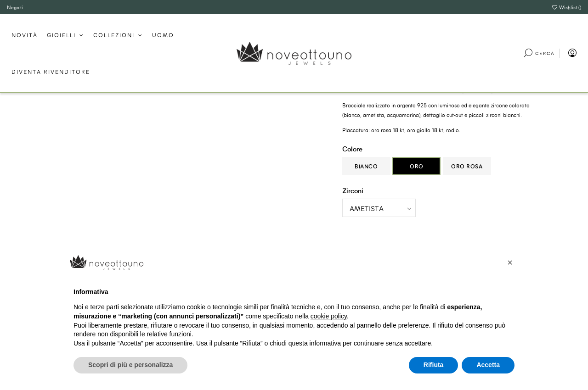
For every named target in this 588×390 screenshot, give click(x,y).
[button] (510, 262)
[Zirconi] (379, 208)
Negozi (15, 7)
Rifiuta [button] (434, 365)
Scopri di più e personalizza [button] (130, 365)
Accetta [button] (488, 365)
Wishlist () (566, 7)
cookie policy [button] (329, 316)
